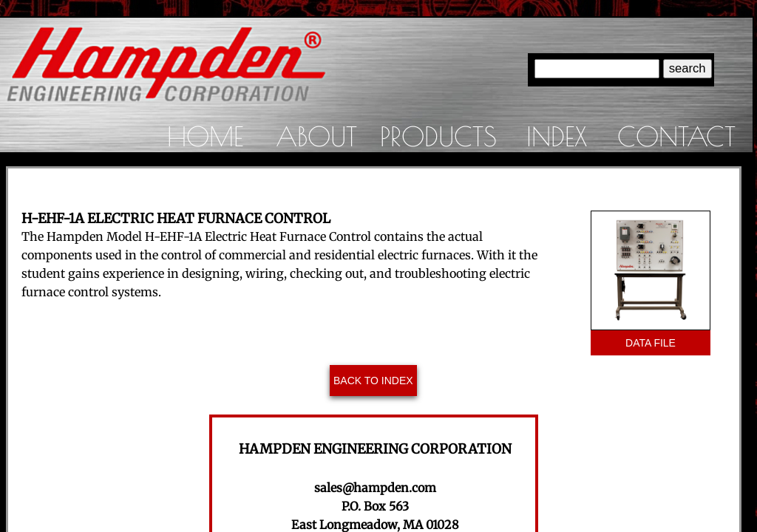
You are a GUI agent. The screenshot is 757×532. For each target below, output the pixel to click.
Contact (676, 136)
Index (557, 136)
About (316, 136)
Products (438, 136)
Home (205, 136)
